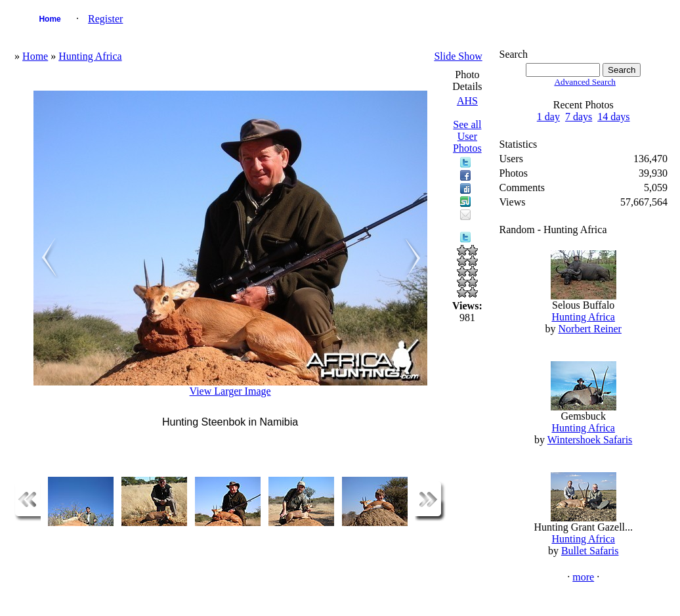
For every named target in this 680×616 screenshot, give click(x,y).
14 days (613, 117)
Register (105, 19)
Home (50, 19)
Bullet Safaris (590, 551)
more (583, 577)
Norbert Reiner (590, 329)
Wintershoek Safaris (590, 440)
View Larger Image (230, 391)
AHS (467, 101)
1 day (548, 117)
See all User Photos (467, 136)
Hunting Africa (90, 56)
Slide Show (458, 56)
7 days (579, 117)
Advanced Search (585, 82)
